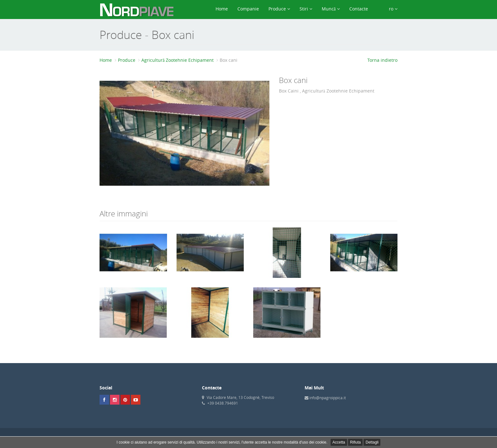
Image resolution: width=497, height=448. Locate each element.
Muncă (331, 9)
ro (387, 9)
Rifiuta (355, 442)
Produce (279, 9)
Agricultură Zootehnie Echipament (177, 60)
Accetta (339, 442)
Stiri (306, 9)
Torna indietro (382, 60)
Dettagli (372, 442)
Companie (248, 9)
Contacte (359, 9)
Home (222, 9)
